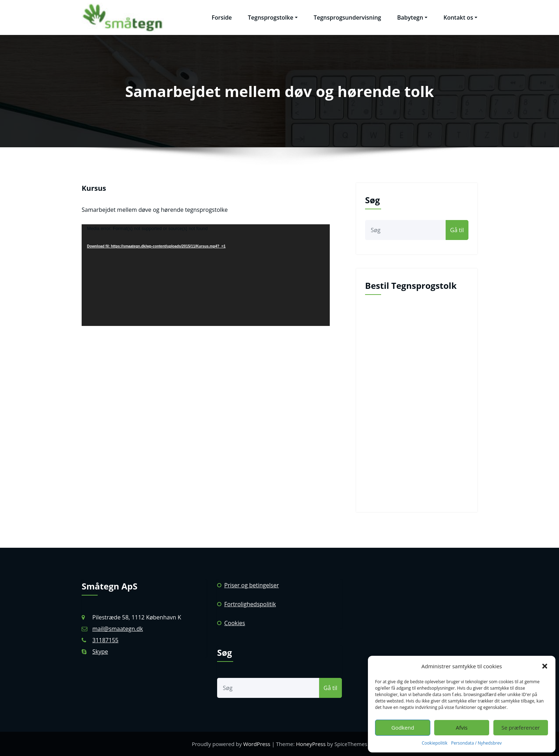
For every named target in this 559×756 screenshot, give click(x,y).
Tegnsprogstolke (273, 17)
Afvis (462, 727)
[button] (545, 666)
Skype (100, 652)
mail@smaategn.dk (118, 629)
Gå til (457, 230)
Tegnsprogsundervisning (347, 17)
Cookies (235, 623)
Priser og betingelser (252, 585)
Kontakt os (460, 17)
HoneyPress (311, 744)
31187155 (105, 640)
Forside (222, 17)
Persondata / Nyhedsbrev (476, 743)
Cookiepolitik (435, 743)
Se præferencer (520, 727)
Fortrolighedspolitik (250, 604)
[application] (206, 275)
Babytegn (412, 17)
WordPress (257, 744)
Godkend (403, 727)
